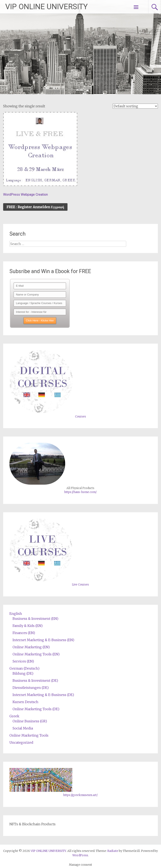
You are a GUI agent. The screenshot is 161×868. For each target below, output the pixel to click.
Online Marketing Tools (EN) (36, 654)
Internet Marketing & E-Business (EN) (43, 640)
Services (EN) (23, 661)
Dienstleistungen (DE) (31, 688)
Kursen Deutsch (25, 702)
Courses (80, 417)
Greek (14, 716)
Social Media (23, 728)
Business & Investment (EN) (35, 619)
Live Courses (80, 585)
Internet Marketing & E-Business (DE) (43, 695)
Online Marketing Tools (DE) (36, 709)
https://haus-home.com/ (80, 492)
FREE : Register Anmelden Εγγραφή (35, 207)
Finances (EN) (24, 633)
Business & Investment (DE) (35, 681)
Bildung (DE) (23, 673)
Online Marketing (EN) (31, 647)
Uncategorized (21, 742)
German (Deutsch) (24, 668)
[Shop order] (135, 106)
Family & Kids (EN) (28, 626)
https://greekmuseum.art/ (80, 795)
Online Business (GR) (30, 721)
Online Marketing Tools (29, 735)
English (16, 614)
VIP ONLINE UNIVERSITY (46, 7)
